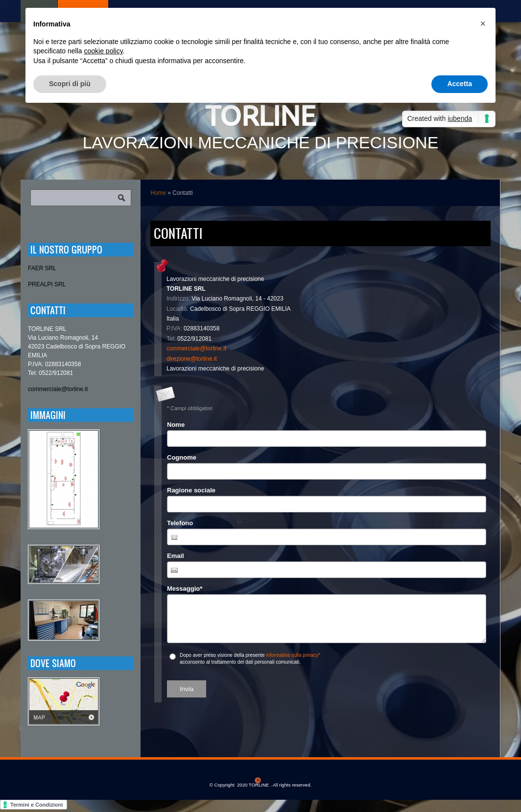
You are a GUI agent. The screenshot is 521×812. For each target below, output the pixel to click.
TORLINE (260, 115)
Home (158, 193)
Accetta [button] (460, 84)
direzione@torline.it (192, 359)
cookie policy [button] (104, 51)
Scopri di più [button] (70, 84)
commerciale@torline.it (196, 348)
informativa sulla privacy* (293, 655)
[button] (483, 23)
